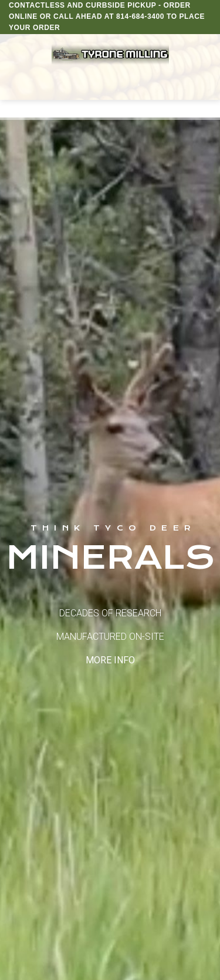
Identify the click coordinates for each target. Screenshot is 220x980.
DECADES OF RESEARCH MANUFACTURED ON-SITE (110, 637)
